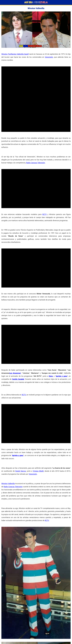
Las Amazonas (15, 373)
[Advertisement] (36, 80)
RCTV (44, 214)
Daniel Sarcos (21, 471)
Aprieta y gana (61, 376)
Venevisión (49, 57)
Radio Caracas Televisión (36, 163)
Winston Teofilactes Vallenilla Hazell (15, 54)
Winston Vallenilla (8, 484)
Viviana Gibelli (38, 471)
